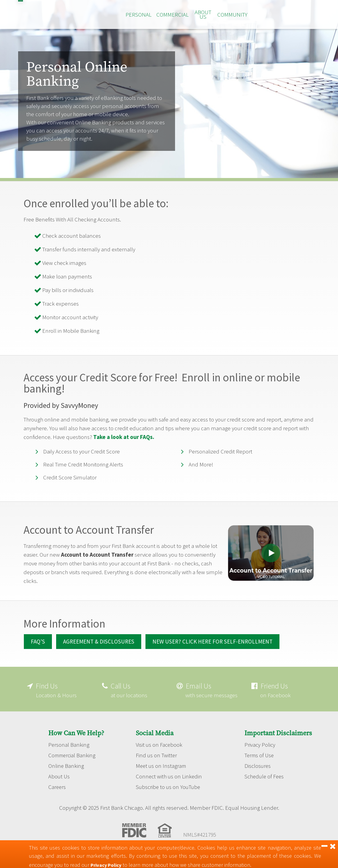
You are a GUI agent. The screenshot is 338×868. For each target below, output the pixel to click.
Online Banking (66, 773)
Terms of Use (260, 762)
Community (232, 14)
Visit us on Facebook (159, 751)
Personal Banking (69, 751)
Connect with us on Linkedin (169, 784)
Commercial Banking (73, 762)
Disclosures (258, 773)
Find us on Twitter (157, 762)
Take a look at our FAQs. (124, 437)
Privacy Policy (260, 751)
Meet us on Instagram (162, 773)
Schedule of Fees (265, 784)
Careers (57, 795)
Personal (139, 14)
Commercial (172, 14)
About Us (203, 14)
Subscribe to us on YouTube (169, 795)
